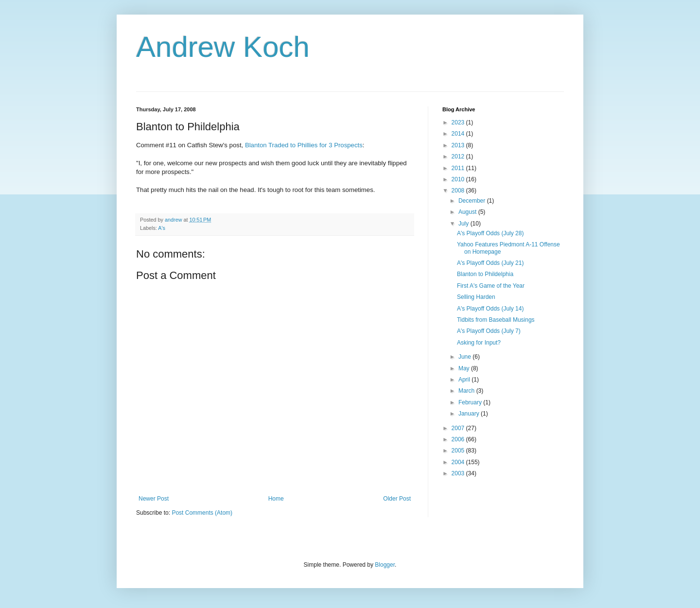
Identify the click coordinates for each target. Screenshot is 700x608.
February (471, 402)
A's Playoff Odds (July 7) (489, 331)
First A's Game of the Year (491, 286)
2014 (459, 134)
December (473, 201)
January (470, 414)
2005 (459, 451)
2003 (459, 473)
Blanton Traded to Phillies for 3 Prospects (304, 145)
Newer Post (154, 499)
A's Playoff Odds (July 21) (490, 263)
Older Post (397, 499)
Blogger (385, 565)
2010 (459, 179)
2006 (459, 439)
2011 (459, 168)
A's (162, 228)
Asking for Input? (479, 343)
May (465, 368)
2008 (459, 191)
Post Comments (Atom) (202, 513)
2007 (459, 428)
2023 (459, 122)
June (465, 357)
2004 (459, 462)
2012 (459, 156)
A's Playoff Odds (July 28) (490, 233)
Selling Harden (476, 297)
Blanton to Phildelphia (485, 274)
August (468, 212)
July (464, 224)
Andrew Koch (223, 47)
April (465, 380)
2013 (459, 145)
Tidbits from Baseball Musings (496, 320)
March (467, 391)
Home (276, 499)
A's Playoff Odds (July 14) (490, 309)
